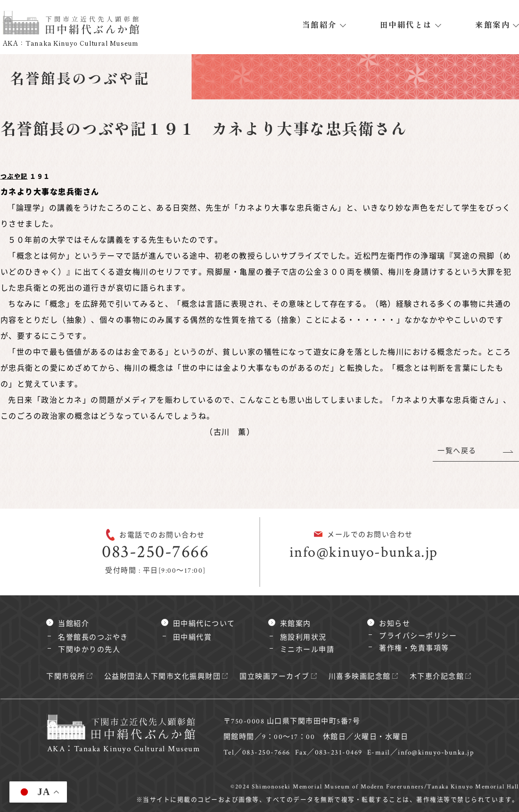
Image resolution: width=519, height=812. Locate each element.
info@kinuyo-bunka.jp (364, 552)
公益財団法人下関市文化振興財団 (163, 677)
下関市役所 (66, 677)
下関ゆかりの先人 (89, 650)
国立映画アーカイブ (275, 677)
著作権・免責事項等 (414, 648)
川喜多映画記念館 (360, 677)
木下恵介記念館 (437, 677)
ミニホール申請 (307, 650)
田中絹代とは (406, 24)
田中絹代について (204, 624)
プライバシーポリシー (418, 636)
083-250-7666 (155, 552)
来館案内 (493, 24)
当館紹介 (320, 24)
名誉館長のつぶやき (93, 637)
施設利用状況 (303, 637)
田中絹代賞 (193, 637)
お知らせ (395, 624)
